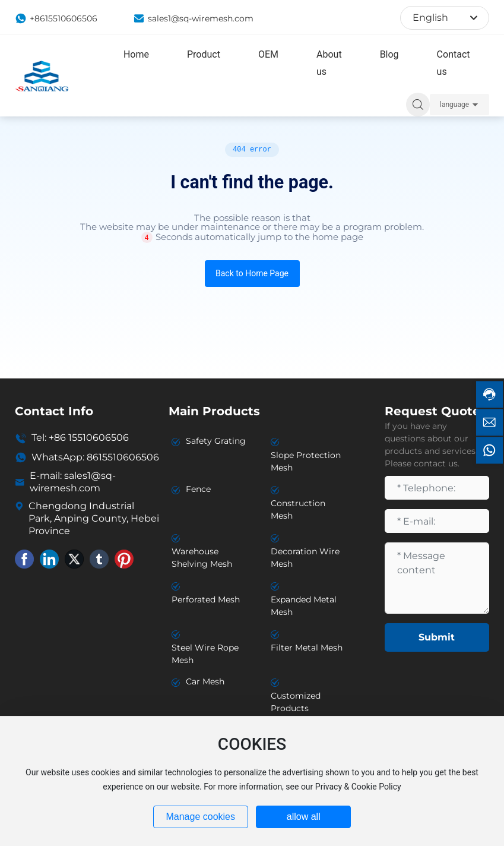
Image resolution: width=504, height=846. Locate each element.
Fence (198, 489)
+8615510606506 (56, 18)
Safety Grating (216, 441)
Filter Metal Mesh (307, 648)
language (454, 105)
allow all (304, 817)
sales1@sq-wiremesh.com (193, 18)
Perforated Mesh (206, 599)
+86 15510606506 (89, 438)
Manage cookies (200, 817)
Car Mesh (205, 681)
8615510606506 (123, 457)
